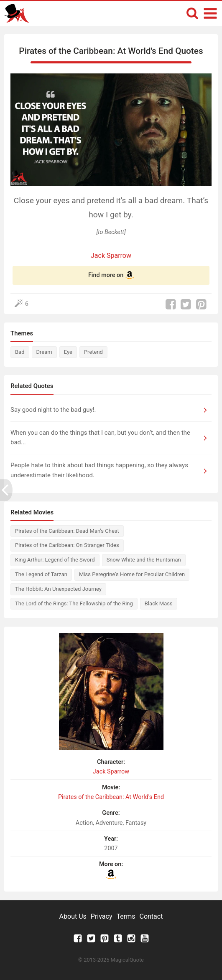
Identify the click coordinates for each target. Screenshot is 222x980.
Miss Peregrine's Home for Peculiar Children (132, 574)
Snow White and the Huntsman (144, 560)
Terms (126, 916)
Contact (151, 916)
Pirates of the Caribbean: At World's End (111, 797)
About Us (73, 916)
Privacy (102, 916)
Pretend (93, 352)
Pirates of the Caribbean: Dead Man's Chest (67, 531)
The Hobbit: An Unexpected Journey (58, 589)
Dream (44, 352)
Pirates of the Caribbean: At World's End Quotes (111, 51)
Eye (68, 352)
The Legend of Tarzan (41, 574)
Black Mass (159, 603)
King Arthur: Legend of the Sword (55, 560)
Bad (20, 352)
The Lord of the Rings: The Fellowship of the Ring (74, 603)
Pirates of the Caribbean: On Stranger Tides (67, 545)
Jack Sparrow (111, 256)
